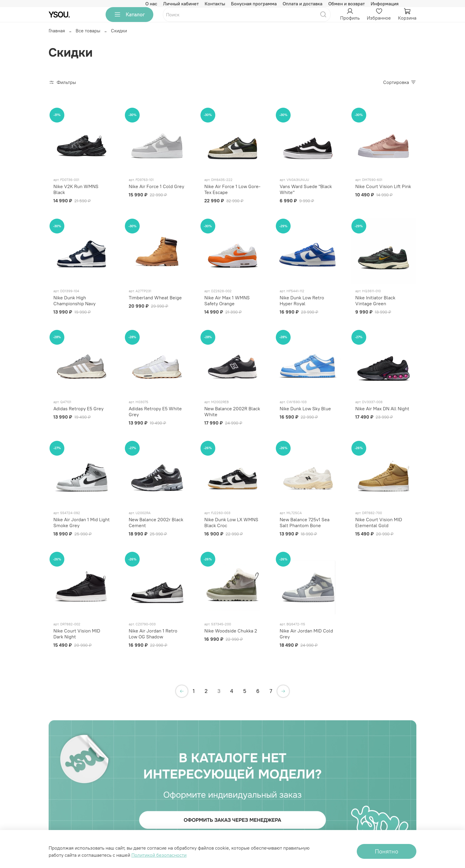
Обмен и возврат (347, 4)
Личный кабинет (181, 4)
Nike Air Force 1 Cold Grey (156, 186)
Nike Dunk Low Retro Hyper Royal (302, 301)
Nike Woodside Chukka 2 (231, 631)
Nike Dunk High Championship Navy (74, 301)
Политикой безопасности (159, 855)
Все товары (88, 31)
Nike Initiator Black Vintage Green (375, 301)
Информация (385, 4)
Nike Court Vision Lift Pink (383, 186)
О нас (151, 4)
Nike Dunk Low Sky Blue (305, 408)
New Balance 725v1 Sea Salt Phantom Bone (305, 522)
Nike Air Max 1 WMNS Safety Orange (227, 301)
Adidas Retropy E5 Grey (78, 408)
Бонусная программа (254, 4)
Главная (57, 31)
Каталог (129, 15)
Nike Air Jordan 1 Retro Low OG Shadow (153, 634)
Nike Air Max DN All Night (382, 408)
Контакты (215, 4)
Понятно (387, 851)
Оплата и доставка (302, 4)
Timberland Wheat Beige (155, 298)
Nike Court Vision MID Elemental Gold (379, 522)
